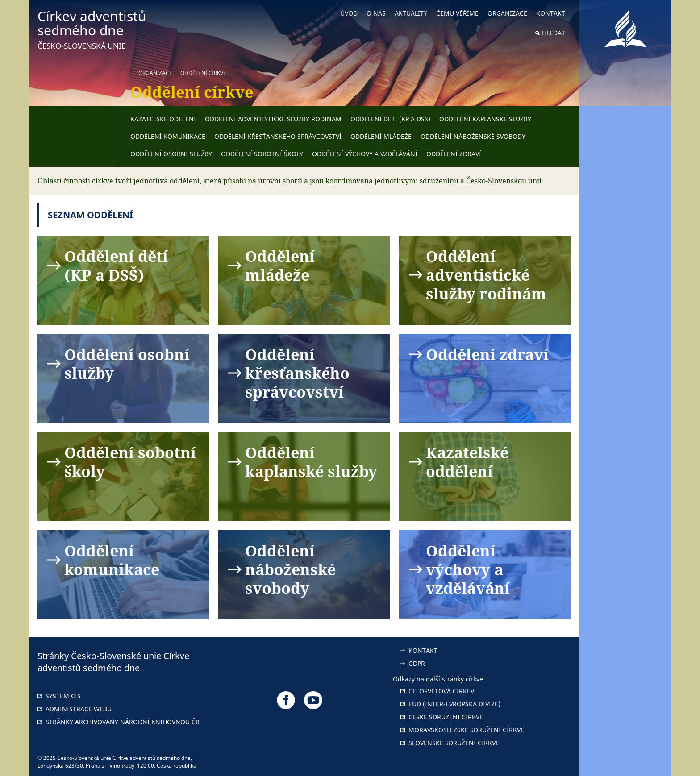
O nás (376, 13)
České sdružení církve (442, 717)
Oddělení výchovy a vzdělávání (365, 154)
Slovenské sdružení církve (450, 743)
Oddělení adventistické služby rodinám (273, 119)
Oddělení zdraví (454, 154)
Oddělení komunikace (168, 136)
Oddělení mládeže (381, 136)
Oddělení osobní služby (171, 154)
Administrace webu (75, 709)
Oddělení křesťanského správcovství (278, 136)
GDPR (413, 663)
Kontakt (551, 13)
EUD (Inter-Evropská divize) (450, 704)
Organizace (507, 13)
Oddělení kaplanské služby (485, 119)
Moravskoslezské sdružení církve (462, 730)
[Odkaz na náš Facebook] (286, 700)
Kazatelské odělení (163, 119)
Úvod (349, 13)
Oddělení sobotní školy (262, 154)
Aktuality (411, 13)
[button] (625, 388)
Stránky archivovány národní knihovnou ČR (119, 722)
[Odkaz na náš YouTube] (313, 700)
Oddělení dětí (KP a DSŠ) (390, 119)
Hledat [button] (554, 33)
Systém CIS (59, 696)
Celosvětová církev (437, 691)
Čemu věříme (457, 13)
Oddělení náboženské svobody (473, 136)
